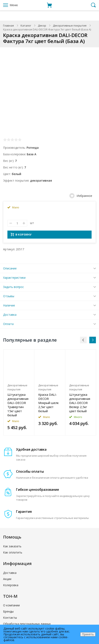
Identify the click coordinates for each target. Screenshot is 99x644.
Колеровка (11, 586)
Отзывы (9, 297)
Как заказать (12, 547)
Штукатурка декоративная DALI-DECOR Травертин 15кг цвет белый (18, 406)
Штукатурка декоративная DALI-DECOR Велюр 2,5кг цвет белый (80, 404)
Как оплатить (13, 554)
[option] (19, 394)
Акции (7, 580)
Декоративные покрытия (70, 26)
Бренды (8, 613)
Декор (42, 26)
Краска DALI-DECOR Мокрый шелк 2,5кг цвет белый (48, 404)
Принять (88, 634)
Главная (8, 26)
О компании (11, 606)
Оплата (8, 325)
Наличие (9, 307)
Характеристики (14, 279)
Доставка (10, 316)
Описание (10, 270)
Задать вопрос (13, 288)
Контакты (10, 619)
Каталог (26, 26)
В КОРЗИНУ (21, 236)
